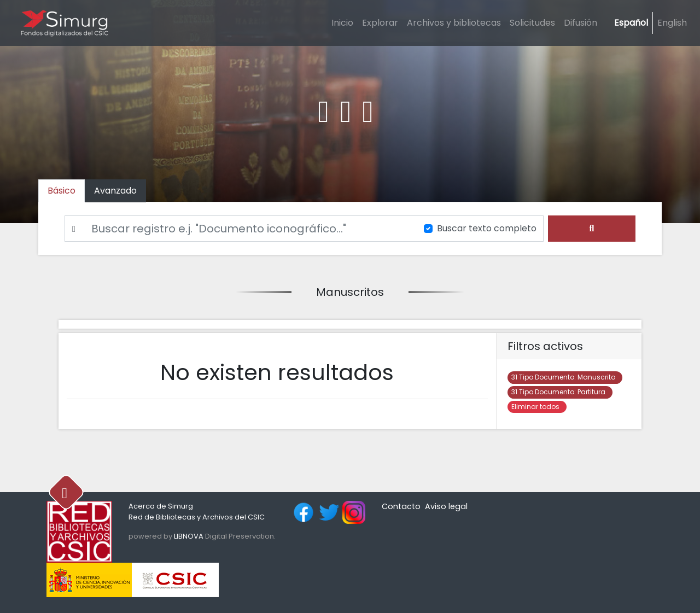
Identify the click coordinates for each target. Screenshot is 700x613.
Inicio (342, 23)
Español (631, 23)
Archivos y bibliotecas (454, 23)
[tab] (115, 191)
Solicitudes (532, 23)
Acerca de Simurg (161, 506)
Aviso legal (446, 506)
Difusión (581, 23)
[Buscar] (238, 229)
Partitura (560, 392)
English (672, 23)
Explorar (380, 23)
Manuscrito (565, 377)
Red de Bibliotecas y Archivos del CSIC (197, 517)
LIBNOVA (189, 536)
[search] (592, 229)
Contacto (401, 506)
